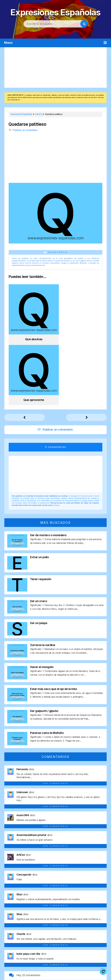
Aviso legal (63, 971)
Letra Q (60, 939)
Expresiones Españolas (56, 12)
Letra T (90, 939)
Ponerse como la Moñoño (47, 667)
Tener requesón (41, 514)
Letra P (51, 939)
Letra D (41, 934)
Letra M (21, 939)
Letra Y (55, 944)
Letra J (99, 934)
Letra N (31, 939)
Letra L (11, 939)
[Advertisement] (55, 67)
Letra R (70, 939)
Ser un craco (39, 536)
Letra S (80, 939)
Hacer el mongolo (42, 601)
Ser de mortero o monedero (48, 470)
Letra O (41, 939)
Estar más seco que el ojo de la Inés (53, 623)
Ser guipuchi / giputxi (44, 645)
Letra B (22, 934)
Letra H (80, 934)
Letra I (90, 934)
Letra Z (65, 944)
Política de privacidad (86, 971)
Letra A (12, 934)
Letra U (100, 939)
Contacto (69, 976)
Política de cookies (47, 976)
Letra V (46, 944)
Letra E (51, 934)
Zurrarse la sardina (43, 580)
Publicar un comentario (25, 130)
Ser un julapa (39, 558)
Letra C (31, 934)
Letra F (61, 934)
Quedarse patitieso (27, 124)
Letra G (70, 934)
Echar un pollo (39, 492)
